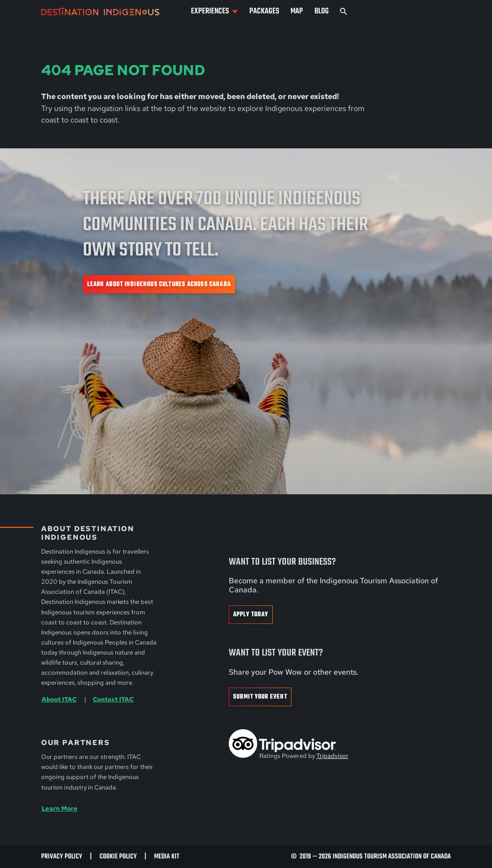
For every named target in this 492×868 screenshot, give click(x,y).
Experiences (210, 11)
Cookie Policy (118, 857)
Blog (322, 11)
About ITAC (59, 699)
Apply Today (251, 615)
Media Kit (167, 857)
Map (297, 11)
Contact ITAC (113, 699)
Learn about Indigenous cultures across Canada (159, 284)
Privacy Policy (62, 857)
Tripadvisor (332, 756)
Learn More (60, 808)
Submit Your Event (260, 697)
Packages (264, 11)
